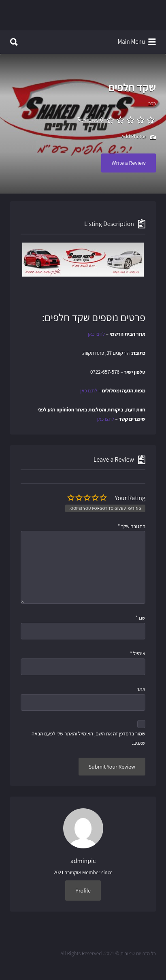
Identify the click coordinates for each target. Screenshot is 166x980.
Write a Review (129, 163)
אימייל (138, 653)
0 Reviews (90, 120)
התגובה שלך (132, 526)
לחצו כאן (96, 334)
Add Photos (139, 137)
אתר (141, 689)
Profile (83, 891)
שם (140, 618)
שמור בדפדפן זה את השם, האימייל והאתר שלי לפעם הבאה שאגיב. (88, 738)
